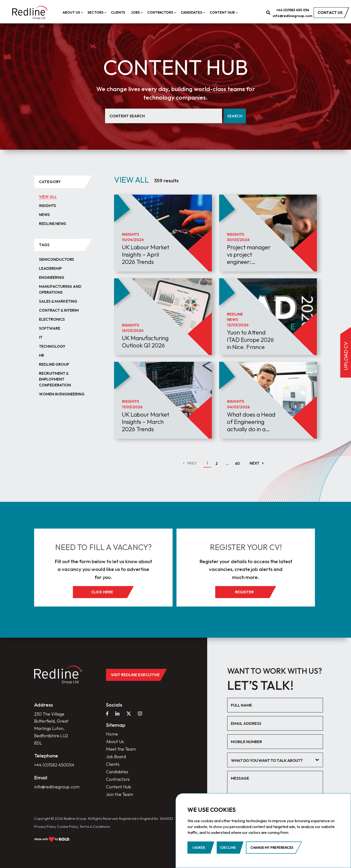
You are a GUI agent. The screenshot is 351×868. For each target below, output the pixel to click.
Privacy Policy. (45, 827)
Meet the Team (121, 749)
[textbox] (271, 761)
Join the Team (120, 794)
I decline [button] (228, 848)
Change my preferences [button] (272, 848)
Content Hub (223, 12)
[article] (163, 246)
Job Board (116, 757)
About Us (72, 12)
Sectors (96, 12)
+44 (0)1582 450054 (54, 765)
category (50, 182)
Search (235, 116)
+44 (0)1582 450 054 (293, 10)
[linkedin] (117, 713)
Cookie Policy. (68, 827)
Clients (118, 12)
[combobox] (275, 760)
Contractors (161, 12)
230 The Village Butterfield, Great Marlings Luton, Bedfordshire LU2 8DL (51, 728)
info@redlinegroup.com (293, 16)
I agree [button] (199, 848)
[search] (268, 13)
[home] (30, 13)
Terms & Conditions (95, 827)
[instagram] (140, 713)
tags (44, 245)
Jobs (136, 12)
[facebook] (107, 713)
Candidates (192, 12)
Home (112, 734)
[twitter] (129, 713)
